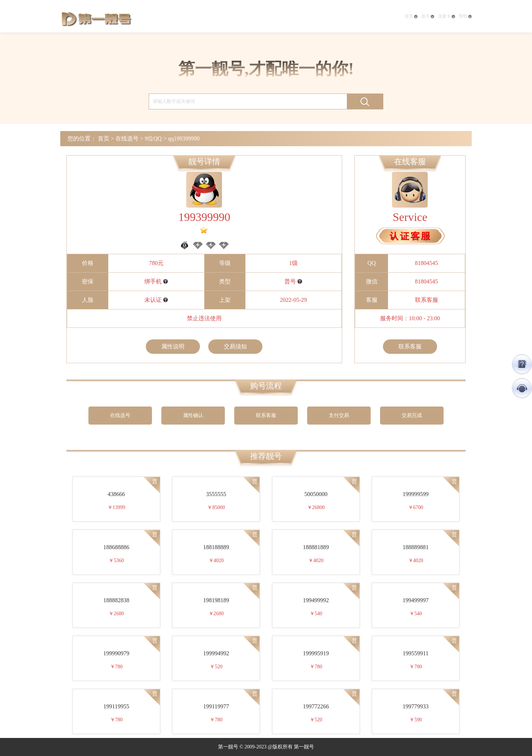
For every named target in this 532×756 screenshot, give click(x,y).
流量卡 (446, 16)
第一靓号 (96, 18)
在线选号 (127, 138)
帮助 (465, 16)
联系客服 (427, 300)
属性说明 (173, 346)
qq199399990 (184, 138)
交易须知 (235, 346)
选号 (428, 16)
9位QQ (153, 138)
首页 (411, 16)
